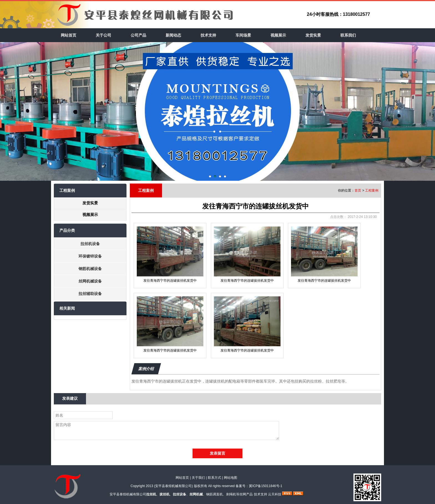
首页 (358, 190)
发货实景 (313, 35)
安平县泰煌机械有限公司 (173, 486)
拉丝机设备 (90, 244)
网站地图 (231, 478)
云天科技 (275, 494)
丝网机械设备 (90, 281)
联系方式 (214, 478)
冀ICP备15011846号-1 (265, 486)
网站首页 (69, 35)
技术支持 (208, 35)
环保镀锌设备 (90, 256)
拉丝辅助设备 (90, 294)
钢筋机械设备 (90, 269)
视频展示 (278, 35)
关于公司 (103, 35)
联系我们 (348, 35)
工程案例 (372, 190)
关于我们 (198, 478)
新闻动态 (173, 35)
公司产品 (138, 35)
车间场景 (243, 35)
